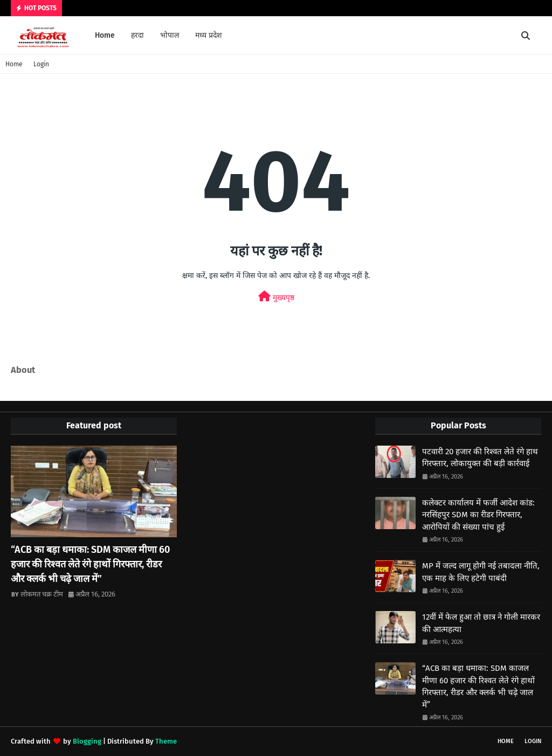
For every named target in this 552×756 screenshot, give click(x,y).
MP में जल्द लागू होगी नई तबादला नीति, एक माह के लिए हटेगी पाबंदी (481, 572)
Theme (166, 741)
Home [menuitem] (105, 35)
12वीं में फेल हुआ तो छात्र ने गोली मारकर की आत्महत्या (481, 623)
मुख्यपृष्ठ (276, 297)
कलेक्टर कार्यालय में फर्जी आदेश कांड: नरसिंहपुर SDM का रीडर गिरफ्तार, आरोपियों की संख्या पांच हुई (478, 515)
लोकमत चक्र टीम (42, 594)
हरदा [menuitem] (137, 35)
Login (41, 64)
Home (14, 64)
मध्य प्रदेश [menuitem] (209, 35)
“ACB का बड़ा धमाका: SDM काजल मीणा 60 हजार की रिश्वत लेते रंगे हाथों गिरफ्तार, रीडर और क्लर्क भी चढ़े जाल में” (90, 564)
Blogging (87, 741)
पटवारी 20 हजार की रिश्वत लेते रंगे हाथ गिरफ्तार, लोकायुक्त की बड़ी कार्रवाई (480, 458)
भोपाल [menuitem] (170, 35)
